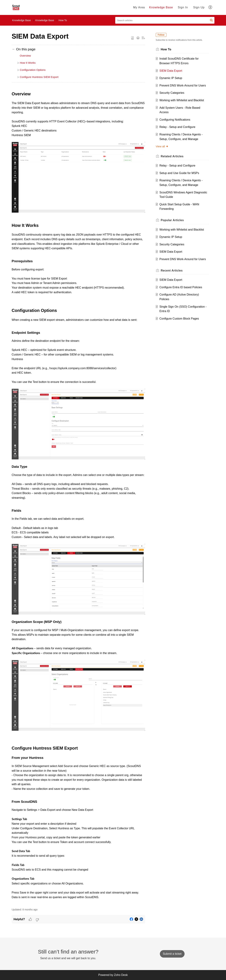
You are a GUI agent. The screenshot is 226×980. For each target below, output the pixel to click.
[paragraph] (78, 497)
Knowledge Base (161, 7)
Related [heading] (173, 156)
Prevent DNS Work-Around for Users (183, 85)
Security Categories (172, 93)
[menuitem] (139, 7)
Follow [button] (162, 35)
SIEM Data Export (171, 71)
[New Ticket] (172, 954)
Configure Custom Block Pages (180, 319)
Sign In (183, 7)
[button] (210, 7)
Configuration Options (33, 70)
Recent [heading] (172, 271)
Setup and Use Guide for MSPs (180, 173)
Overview (25, 56)
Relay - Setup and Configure (178, 127)
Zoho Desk (121, 975)
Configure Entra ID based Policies (181, 287)
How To (63, 20)
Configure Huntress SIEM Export (39, 77)
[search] (165, 20)
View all (163, 146)
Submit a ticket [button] (172, 954)
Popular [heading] (173, 220)
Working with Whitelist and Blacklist (182, 100)
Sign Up (199, 7)
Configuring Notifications (175, 120)
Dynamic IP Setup (171, 78)
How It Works (28, 63)
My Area (139, 7)
